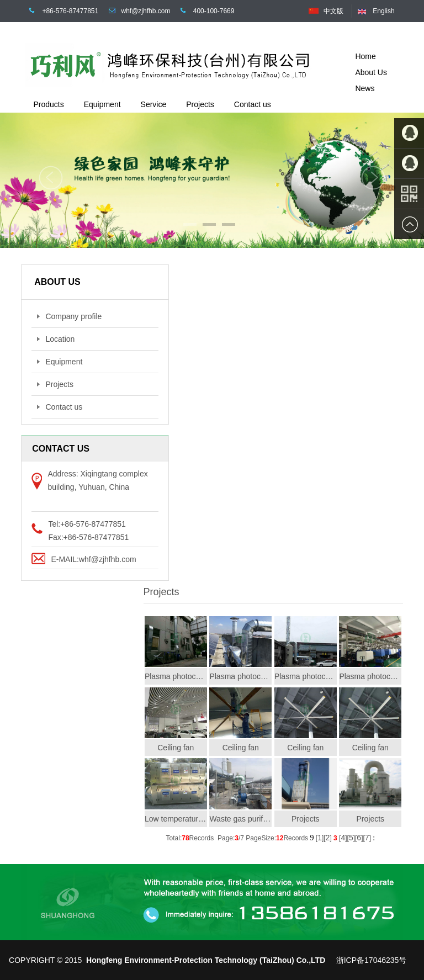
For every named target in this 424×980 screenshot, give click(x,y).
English (383, 11)
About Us (371, 72)
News (365, 88)
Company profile (69, 316)
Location (56, 339)
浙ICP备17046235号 (372, 960)
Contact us (60, 407)
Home (365, 56)
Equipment (60, 362)
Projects (55, 384)
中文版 (333, 11)
